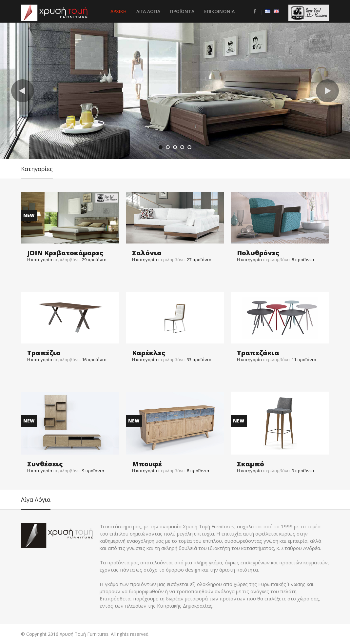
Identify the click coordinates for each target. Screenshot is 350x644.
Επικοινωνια (219, 11)
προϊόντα (94, 260)
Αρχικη (118, 11)
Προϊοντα (182, 11)
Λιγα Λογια (148, 11)
